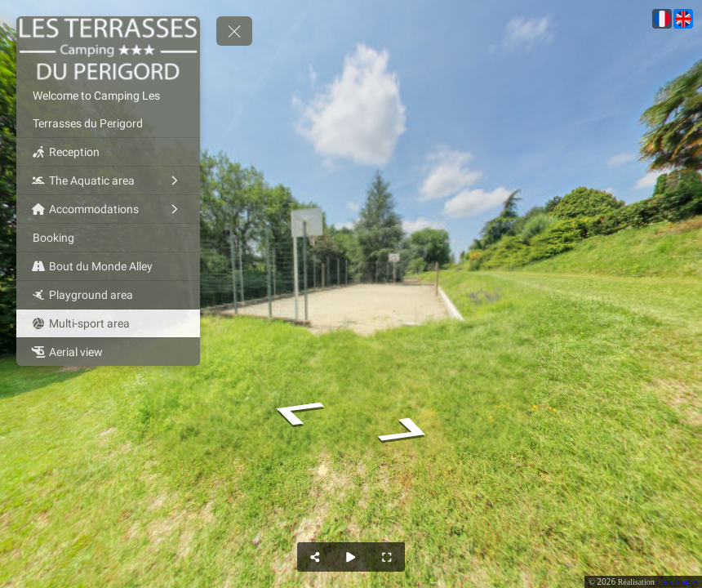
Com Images (677, 582)
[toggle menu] (234, 31)
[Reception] (108, 152)
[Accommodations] (108, 209)
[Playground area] (108, 295)
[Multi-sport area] (108, 323)
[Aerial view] (108, 352)
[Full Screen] (387, 557)
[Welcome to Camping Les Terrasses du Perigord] (108, 109)
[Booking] (108, 238)
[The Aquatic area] (108, 180)
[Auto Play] (351, 557)
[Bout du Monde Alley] (108, 266)
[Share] (315, 557)
